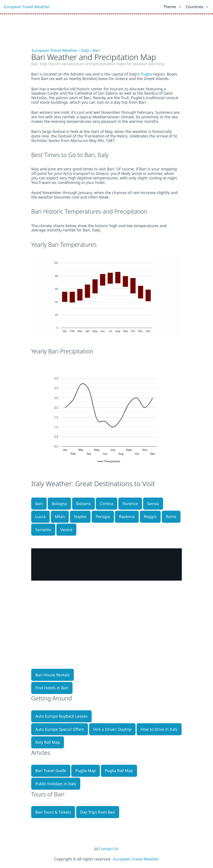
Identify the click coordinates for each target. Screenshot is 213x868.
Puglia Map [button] (86, 771)
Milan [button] (60, 516)
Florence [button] (130, 504)
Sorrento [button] (43, 530)
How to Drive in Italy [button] (159, 729)
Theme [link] (170, 7)
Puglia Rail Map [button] (119, 771)
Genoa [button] (153, 504)
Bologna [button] (59, 504)
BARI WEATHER (106, 564)
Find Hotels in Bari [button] (52, 688)
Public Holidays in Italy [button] (56, 784)
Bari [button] (39, 504)
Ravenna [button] (127, 516)
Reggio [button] (150, 516)
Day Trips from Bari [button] (98, 812)
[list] (173, 6)
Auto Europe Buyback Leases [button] (61, 716)
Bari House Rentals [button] (52, 675)
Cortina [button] (106, 504)
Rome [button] (171, 516)
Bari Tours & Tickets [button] (53, 812)
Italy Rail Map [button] (48, 742)
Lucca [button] (40, 516)
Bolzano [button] (83, 504)
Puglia (146, 74)
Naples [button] (80, 516)
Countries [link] (194, 7)
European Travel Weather (27, 7)
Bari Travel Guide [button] (51, 771)
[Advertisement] (106, 25)
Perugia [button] (103, 516)
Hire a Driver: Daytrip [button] (112, 729)
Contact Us (109, 849)
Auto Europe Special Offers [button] (60, 729)
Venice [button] (66, 530)
